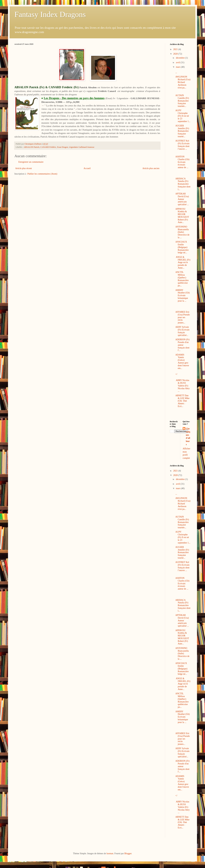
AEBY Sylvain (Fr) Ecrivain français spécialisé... (182, 331)
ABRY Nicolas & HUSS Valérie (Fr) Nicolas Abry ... (182, 386)
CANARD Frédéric (48, 147)
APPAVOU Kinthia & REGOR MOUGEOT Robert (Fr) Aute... (182, 216)
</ (176, 374)
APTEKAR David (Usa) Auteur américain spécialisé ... (182, 199)
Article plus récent (23, 168)
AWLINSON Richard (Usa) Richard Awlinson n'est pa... (183, 82)
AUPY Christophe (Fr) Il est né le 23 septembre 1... (183, 116)
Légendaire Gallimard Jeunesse (82, 147)
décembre (180, 58)
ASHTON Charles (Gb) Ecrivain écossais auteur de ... (182, 162)
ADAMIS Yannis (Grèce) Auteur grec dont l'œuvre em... (182, 361)
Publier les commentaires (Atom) (42, 174)
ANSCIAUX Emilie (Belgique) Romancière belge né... (182, 247)
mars (178, 67)
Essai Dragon (63, 147)
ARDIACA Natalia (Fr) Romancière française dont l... (183, 184)
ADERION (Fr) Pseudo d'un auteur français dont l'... (182, 345)
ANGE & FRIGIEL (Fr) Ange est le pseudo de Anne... (183, 262)
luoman (110, 853)
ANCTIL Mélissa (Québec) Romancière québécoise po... (182, 279)
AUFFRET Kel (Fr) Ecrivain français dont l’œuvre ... (182, 145)
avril (178, 62)
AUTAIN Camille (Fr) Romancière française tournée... (182, 101)
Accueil (87, 168)
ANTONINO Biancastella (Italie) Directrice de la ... (182, 232)
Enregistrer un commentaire (31, 162)
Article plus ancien (151, 168)
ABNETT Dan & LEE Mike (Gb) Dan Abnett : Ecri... (182, 401)
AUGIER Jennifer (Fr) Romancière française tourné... (182, 131)
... (176, 72)
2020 (176, 54)
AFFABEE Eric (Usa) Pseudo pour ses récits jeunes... (183, 317)
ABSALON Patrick (32, 147)
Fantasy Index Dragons (50, 14)
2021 (176, 49)
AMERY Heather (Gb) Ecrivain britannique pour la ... (182, 295)
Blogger (128, 853)
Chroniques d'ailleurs (188, 437)
